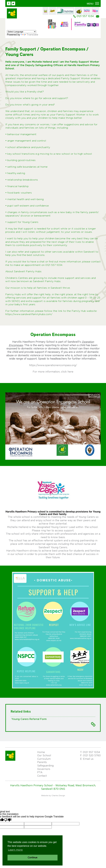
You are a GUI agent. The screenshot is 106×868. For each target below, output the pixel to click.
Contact (42, 776)
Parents (42, 762)
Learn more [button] (15, 850)
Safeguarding (45, 766)
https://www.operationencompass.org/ (53, 365)
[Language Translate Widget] (21, 32)
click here (67, 372)
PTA (40, 772)
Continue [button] (33, 858)
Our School (44, 756)
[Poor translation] (8, 820)
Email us (98, 16)
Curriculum (44, 759)
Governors (44, 769)
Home (41, 752)
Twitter (13, 3)
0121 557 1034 (85, 16)
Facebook (9, 3)
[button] (93, 4)
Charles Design (58, 796)
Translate (29, 35)
